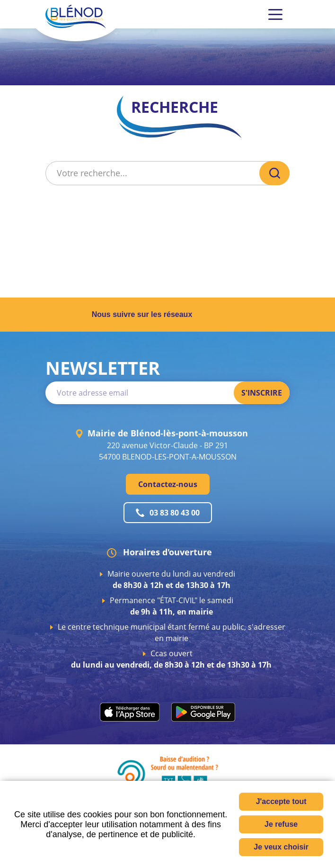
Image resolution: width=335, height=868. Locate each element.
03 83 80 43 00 (175, 513)
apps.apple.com (130, 712)
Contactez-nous (168, 484)
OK (274, 173)
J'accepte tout (281, 801)
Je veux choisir (281, 847)
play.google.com (203, 712)
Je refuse (281, 824)
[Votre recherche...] (151, 173)
